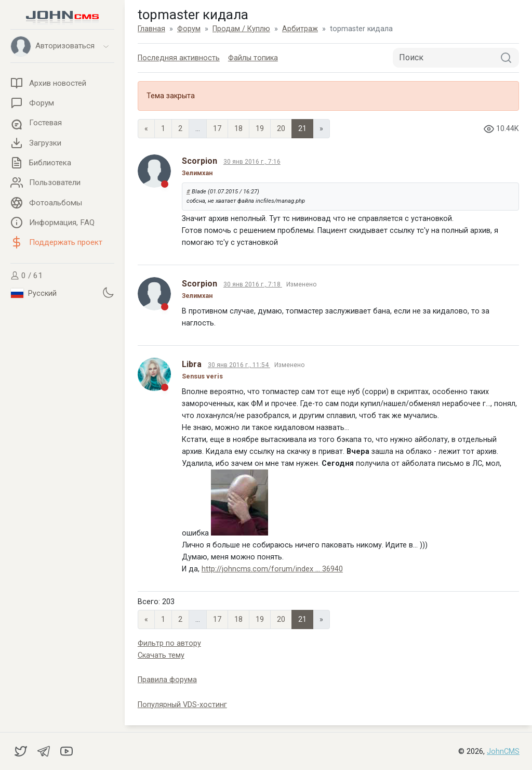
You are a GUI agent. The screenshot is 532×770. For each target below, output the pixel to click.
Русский (34, 293)
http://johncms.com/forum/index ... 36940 (272, 569)
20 (281, 129)
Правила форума (167, 680)
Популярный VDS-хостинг (182, 705)
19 (260, 129)
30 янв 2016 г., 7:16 (252, 162)
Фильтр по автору (169, 643)
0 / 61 (26, 276)
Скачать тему (161, 655)
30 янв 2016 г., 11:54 (239, 365)
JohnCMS (503, 752)
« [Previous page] (146, 129)
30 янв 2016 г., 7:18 (253, 284)
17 (217, 129)
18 (238, 129)
